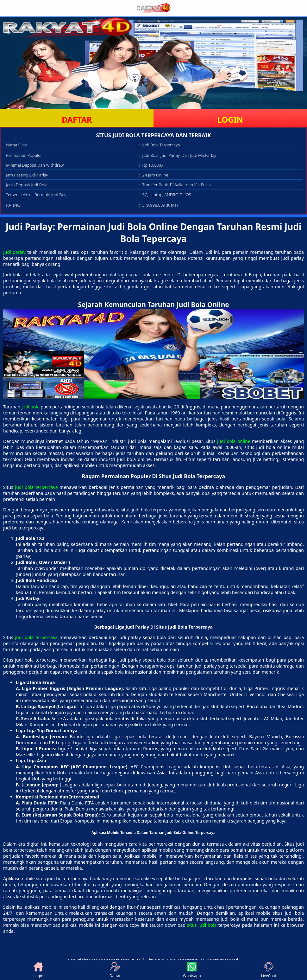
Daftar (115, 970)
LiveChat (269, 970)
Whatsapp (192, 970)
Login (38, 970)
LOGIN (230, 119)
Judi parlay (14, 252)
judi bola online (234, 441)
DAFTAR (77, 119)
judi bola (31, 407)
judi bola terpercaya (37, 487)
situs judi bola (202, 925)
